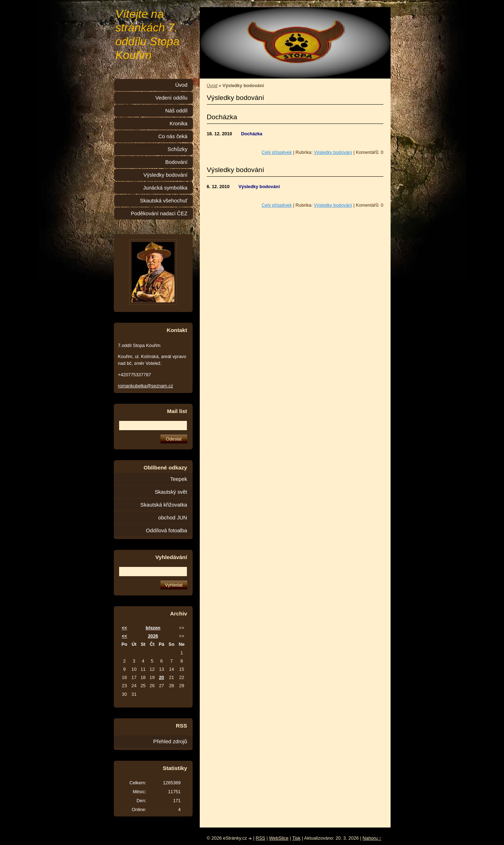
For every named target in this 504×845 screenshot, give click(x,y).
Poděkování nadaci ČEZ (159, 213)
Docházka (222, 117)
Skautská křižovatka (164, 505)
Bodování (176, 162)
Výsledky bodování (333, 152)
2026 (153, 636)
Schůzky (178, 149)
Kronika (179, 124)
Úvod (212, 85)
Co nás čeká (173, 136)
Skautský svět (171, 492)
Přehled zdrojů (170, 741)
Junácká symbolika (165, 188)
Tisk (296, 838)
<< (124, 628)
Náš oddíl (176, 111)
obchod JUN (173, 518)
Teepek (179, 479)
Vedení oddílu (171, 98)
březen (153, 628)
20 (162, 677)
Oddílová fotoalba (166, 530)
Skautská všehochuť (164, 201)
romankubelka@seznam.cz (146, 386)
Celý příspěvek (277, 152)
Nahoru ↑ (372, 838)
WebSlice (279, 838)
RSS (261, 838)
